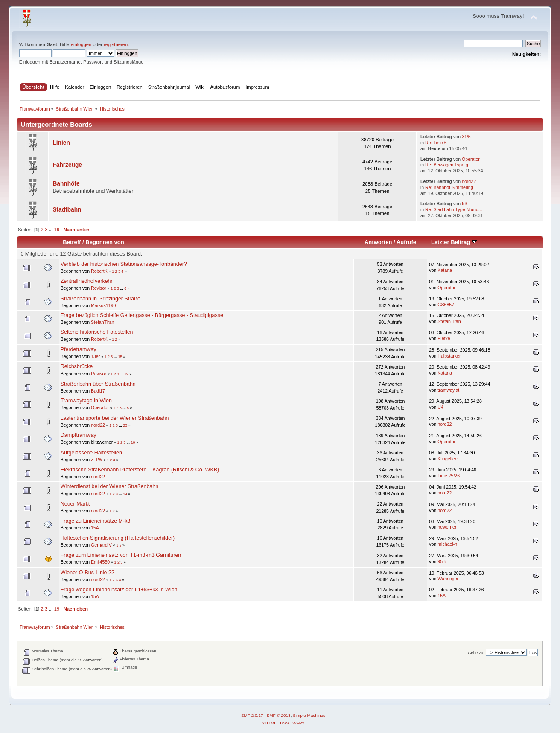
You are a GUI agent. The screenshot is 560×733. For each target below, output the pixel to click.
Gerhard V (101, 545)
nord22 (469, 181)
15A (95, 528)
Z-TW (96, 460)
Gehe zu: (476, 653)
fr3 (464, 204)
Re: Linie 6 (436, 143)
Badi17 (98, 391)
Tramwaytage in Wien (86, 401)
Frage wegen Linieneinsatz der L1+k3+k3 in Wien (119, 590)
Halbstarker (449, 356)
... (51, 230)
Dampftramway (79, 435)
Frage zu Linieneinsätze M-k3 (96, 521)
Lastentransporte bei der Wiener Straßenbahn (115, 418)
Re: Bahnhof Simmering (449, 187)
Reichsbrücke (77, 366)
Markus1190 (103, 305)
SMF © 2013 (279, 715)
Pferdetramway (79, 349)
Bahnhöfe (66, 184)
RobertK (99, 271)
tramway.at (448, 390)
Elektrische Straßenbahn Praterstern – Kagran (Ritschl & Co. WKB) (140, 470)
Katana (445, 270)
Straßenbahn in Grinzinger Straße (101, 299)
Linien (61, 143)
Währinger (448, 579)
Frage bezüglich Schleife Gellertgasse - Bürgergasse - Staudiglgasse (142, 315)
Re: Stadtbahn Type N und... (454, 209)
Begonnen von (105, 242)
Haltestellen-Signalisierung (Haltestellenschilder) (118, 538)
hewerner (447, 527)
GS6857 (446, 305)
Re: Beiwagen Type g (447, 165)
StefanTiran (102, 322)
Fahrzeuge (67, 165)
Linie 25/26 (449, 476)
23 (125, 425)
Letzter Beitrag (454, 242)
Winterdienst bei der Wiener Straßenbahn (109, 486)
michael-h (447, 544)
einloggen (81, 44)
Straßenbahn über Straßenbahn (98, 384)
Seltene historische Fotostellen (97, 332)
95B (442, 561)
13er (95, 356)
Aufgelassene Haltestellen (91, 453)
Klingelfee (448, 459)
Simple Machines (309, 715)
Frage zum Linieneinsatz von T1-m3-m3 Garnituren (121, 555)
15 (120, 357)
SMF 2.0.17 (252, 715)
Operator (471, 159)
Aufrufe (406, 242)
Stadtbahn (67, 210)
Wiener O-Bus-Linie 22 (87, 573)
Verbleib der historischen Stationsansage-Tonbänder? (124, 264)
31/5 (466, 137)
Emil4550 (100, 562)
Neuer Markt (75, 504)
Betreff (72, 242)
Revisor (99, 288)
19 (57, 230)
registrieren (116, 44)
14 (125, 494)
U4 (440, 407)
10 (133, 442)
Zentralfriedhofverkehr (87, 281)
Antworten (378, 242)
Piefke (444, 338)
